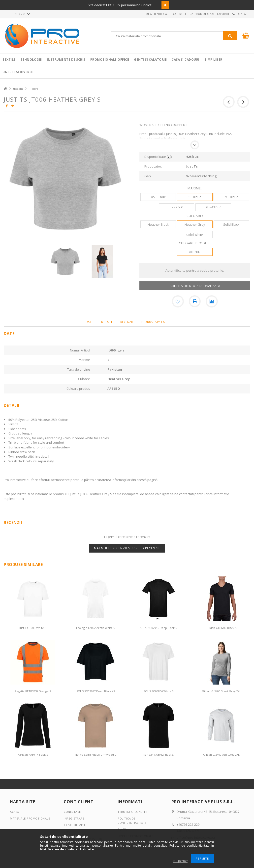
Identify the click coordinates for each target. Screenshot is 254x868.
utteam (18, 89)
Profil (171, 14)
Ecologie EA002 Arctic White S (95, 628)
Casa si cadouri (186, 60)
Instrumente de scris (66, 60)
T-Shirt (33, 89)
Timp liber (213, 60)
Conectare (72, 811)
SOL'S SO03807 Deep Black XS (96, 691)
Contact (240, 14)
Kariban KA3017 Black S (33, 755)
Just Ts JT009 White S (33, 628)
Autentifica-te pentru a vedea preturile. (195, 270)
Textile (9, 60)
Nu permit (180, 861)
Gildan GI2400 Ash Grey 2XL (221, 755)
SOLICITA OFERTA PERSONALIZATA (195, 286)
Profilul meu (74, 825)
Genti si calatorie (150, 60)
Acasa (15, 811)
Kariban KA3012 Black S (159, 755)
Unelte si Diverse (18, 72)
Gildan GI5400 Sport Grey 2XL (221, 691)
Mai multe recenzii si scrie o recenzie (127, 548)
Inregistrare (74, 818)
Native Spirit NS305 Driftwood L (95, 755)
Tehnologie (31, 60)
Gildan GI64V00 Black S (221, 628)
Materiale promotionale (30, 818)
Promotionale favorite (205, 14)
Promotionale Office (110, 60)
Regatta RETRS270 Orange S (33, 691)
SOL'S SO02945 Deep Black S (158, 628)
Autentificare (144, 14)
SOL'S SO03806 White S (159, 691)
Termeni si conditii (132, 811)
